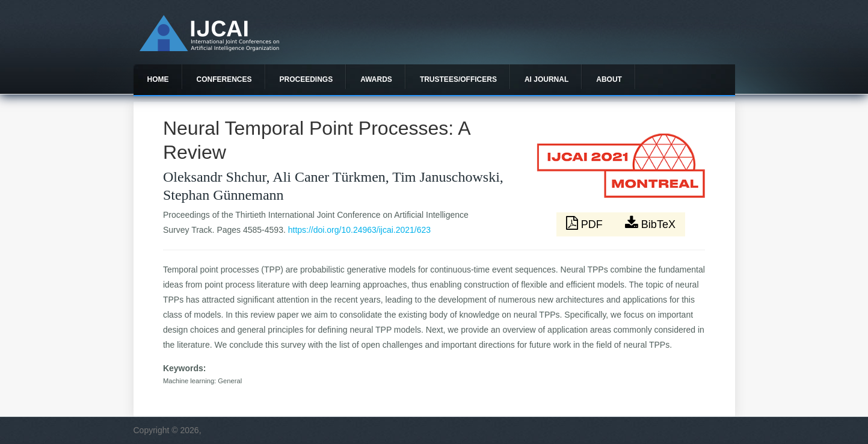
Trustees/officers (458, 79)
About (609, 79)
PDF (586, 223)
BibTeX (650, 223)
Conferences (224, 79)
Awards (376, 79)
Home (158, 79)
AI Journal (546, 79)
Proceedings (306, 79)
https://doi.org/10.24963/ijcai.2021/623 (359, 230)
